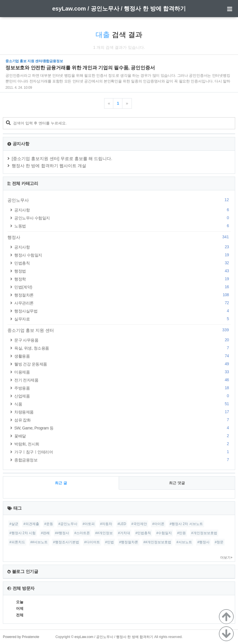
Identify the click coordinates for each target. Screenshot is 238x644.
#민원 (182, 533)
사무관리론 (122, 303)
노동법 (122, 226)
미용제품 (122, 372)
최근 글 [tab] (61, 483)
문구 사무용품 (122, 340)
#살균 (14, 524)
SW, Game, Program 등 (122, 428)
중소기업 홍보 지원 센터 (119, 330)
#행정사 (203, 542)
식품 (122, 404)
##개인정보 (104, 533)
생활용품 (122, 356)
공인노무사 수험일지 (122, 218)
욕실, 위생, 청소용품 (122, 348)
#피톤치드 (17, 542)
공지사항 (122, 210)
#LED (122, 524)
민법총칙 (122, 263)
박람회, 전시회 (122, 444)
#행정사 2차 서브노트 (186, 524)
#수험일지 (164, 533)
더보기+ (226, 558)
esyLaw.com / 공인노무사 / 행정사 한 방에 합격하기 (119, 9)
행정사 (119, 237)
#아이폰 (158, 524)
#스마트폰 (82, 533)
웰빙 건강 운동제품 (122, 364)
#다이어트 (92, 542)
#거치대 (124, 533)
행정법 (122, 271)
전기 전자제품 (122, 380)
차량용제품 (122, 412)
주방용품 (122, 388)
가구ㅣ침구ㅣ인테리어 (122, 452)
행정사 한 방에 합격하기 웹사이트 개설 (49, 166)
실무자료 (122, 319)
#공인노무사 (68, 524)
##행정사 (62, 533)
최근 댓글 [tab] (177, 483)
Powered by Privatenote (21, 637)
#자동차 (106, 524)
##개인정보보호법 (157, 542)
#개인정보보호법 (204, 533)
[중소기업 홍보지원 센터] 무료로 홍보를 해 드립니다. (62, 159)
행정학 (122, 279)
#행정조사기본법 (66, 542)
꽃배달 (122, 436)
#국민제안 (139, 524)
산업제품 (122, 396)
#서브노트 (184, 542)
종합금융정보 (122, 460)
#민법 (109, 542)
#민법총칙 (143, 533)
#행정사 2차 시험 (23, 533)
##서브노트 (39, 542)
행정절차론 (122, 295)
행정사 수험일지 (122, 255)
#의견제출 (31, 524)
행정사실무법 (122, 311)
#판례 (45, 533)
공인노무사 (119, 200)
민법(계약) (122, 287)
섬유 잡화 (122, 420)
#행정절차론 (129, 542)
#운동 (49, 524)
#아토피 (89, 524)
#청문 (219, 542)
